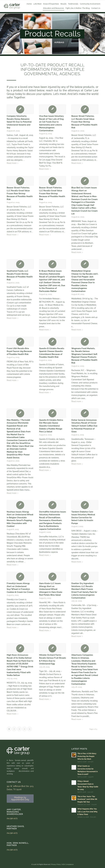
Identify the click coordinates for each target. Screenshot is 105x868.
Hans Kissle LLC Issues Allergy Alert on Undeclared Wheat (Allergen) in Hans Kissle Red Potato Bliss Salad (51, 589)
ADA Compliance (68, 864)
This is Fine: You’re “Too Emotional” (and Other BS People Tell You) (87, 799)
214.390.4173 (12, 818)
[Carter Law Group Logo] (12, 6)
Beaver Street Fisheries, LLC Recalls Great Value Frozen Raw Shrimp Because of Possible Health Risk (84, 122)
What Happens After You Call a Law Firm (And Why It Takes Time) (87, 812)
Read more (13, 163)
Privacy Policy (56, 864)
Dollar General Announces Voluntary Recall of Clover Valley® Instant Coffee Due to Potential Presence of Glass (84, 426)
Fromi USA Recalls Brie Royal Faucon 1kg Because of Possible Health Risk (19, 351)
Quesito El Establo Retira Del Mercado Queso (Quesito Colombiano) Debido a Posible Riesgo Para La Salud (51, 426)
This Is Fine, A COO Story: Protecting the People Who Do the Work (87, 756)
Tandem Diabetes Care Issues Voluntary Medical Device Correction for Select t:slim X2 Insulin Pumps (83, 518)
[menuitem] (29, 4)
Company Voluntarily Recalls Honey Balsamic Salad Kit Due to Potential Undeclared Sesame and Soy (19, 122)
